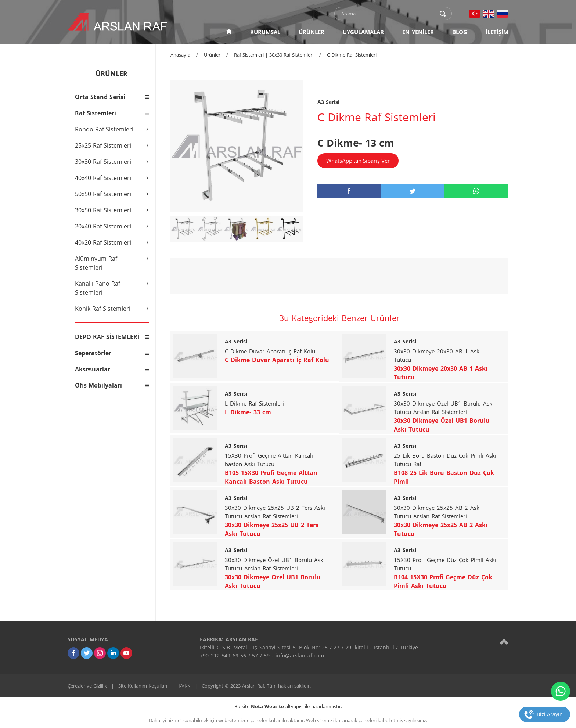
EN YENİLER (418, 32)
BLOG (460, 32)
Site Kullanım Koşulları (143, 686)
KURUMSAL (265, 32)
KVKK (184, 686)
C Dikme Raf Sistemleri (352, 55)
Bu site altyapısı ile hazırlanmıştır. (288, 706)
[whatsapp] (476, 191)
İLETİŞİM (497, 32)
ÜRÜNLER (312, 32)
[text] (388, 14)
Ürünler (212, 55)
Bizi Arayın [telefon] (550, 714)
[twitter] (413, 191)
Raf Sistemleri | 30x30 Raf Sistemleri (274, 55)
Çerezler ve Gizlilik (87, 686)
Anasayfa (180, 55)
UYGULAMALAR (363, 32)
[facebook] (349, 191)
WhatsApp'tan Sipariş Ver (358, 161)
